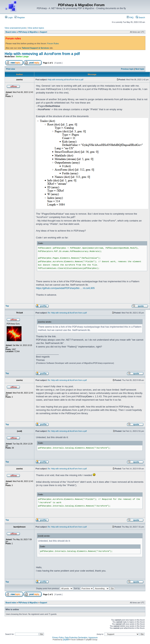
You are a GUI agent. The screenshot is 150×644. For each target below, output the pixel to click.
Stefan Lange (22, 56)
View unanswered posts (15, 28)
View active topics (36, 28)
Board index (11, 32)
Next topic (140, 69)
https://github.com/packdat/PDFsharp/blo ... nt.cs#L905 (65, 288)
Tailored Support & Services (35, 48)
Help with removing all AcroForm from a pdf (42, 54)
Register (20, 17)
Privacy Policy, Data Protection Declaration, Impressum (75, 638)
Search (140, 17)
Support (44, 32)
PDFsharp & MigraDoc (28, 32)
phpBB (66, 640)
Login (9, 17)
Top (7, 306)
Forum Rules (53, 43)
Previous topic (127, 69)
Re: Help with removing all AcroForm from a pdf (67, 313)
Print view (11, 69)
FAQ (130, 17)
